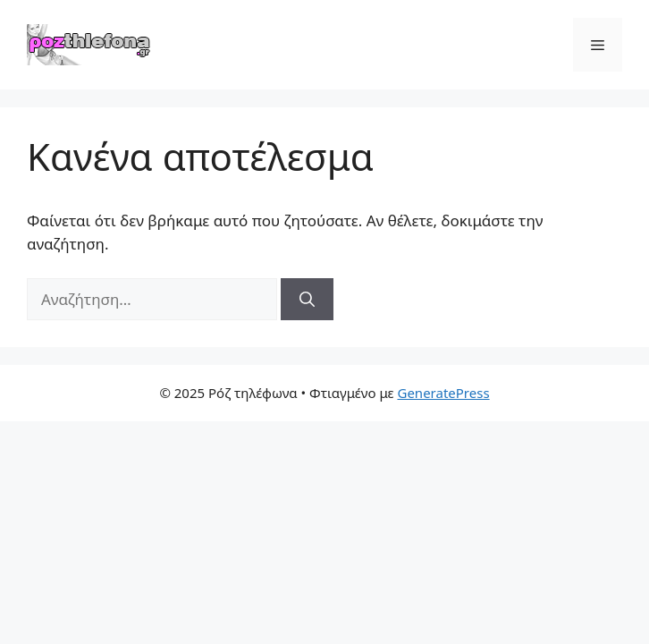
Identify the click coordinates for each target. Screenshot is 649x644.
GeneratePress (443, 393)
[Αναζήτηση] (307, 300)
